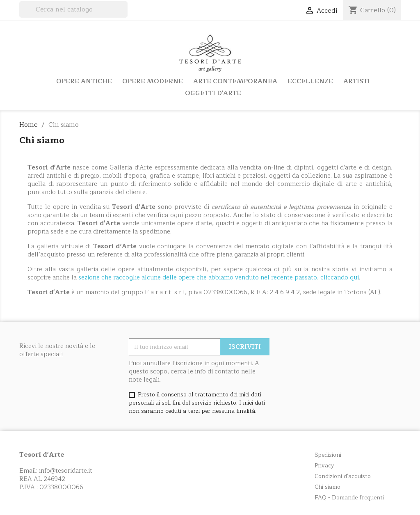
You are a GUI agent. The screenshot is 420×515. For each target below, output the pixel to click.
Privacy (324, 466)
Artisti (357, 81)
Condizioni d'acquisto (343, 476)
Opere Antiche (84, 81)
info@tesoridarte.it (66, 471)
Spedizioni (328, 455)
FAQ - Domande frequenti (349, 498)
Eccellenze (310, 81)
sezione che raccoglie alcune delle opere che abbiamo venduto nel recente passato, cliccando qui (219, 278)
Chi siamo (328, 487)
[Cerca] (73, 9)
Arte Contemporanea (235, 81)
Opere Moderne (153, 81)
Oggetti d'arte (213, 93)
